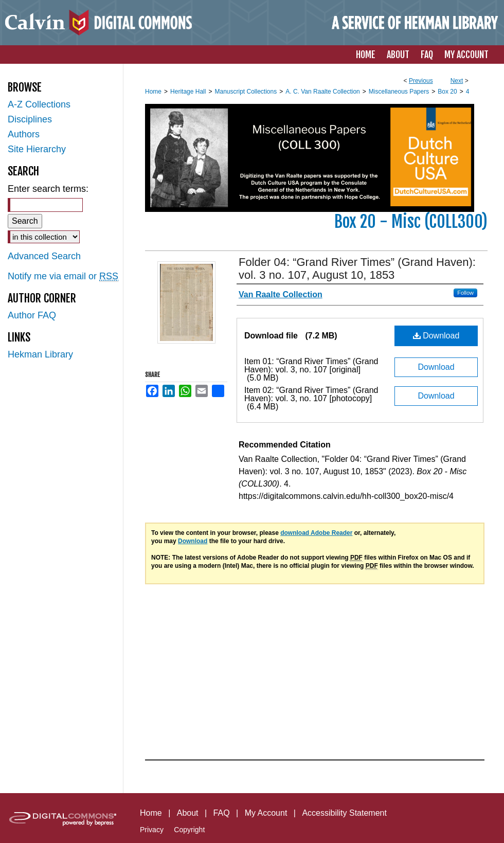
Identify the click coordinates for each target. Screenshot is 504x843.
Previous (421, 81)
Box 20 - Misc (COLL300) (411, 222)
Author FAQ (32, 315)
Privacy (152, 830)
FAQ (222, 813)
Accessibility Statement (344, 813)
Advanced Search (44, 256)
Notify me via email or (63, 276)
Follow (465, 293)
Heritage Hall (188, 92)
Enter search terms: (48, 189)
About (188, 813)
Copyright (189, 830)
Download (436, 336)
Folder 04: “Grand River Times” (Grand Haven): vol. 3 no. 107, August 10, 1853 (357, 268)
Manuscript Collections (246, 92)
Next (457, 81)
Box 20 (447, 92)
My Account (266, 813)
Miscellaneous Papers (399, 92)
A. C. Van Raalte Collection (323, 92)
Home (153, 92)
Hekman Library (40, 354)
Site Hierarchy (37, 149)
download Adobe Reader (316, 533)
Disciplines (30, 119)
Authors (24, 134)
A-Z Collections (39, 104)
